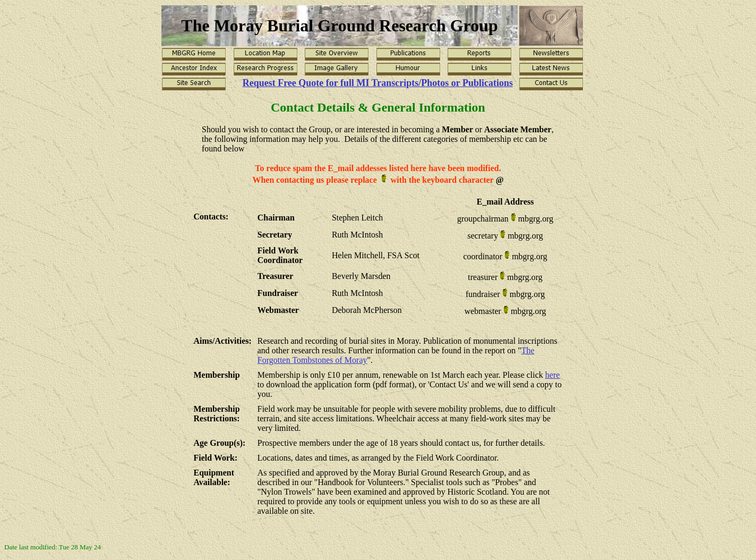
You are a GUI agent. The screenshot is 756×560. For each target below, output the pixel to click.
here (553, 375)
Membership (217, 375)
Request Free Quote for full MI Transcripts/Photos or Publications (378, 83)
